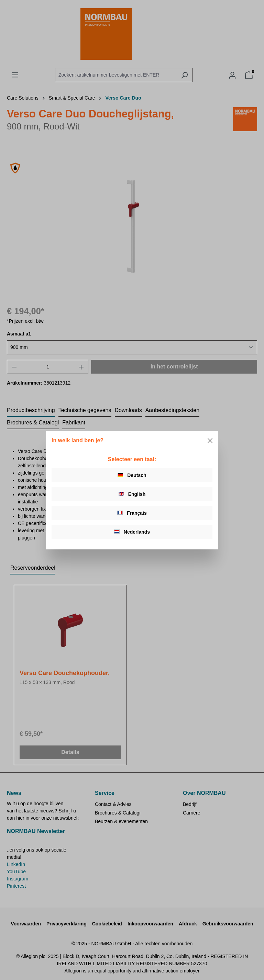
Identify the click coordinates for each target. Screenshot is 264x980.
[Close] (210, 441)
